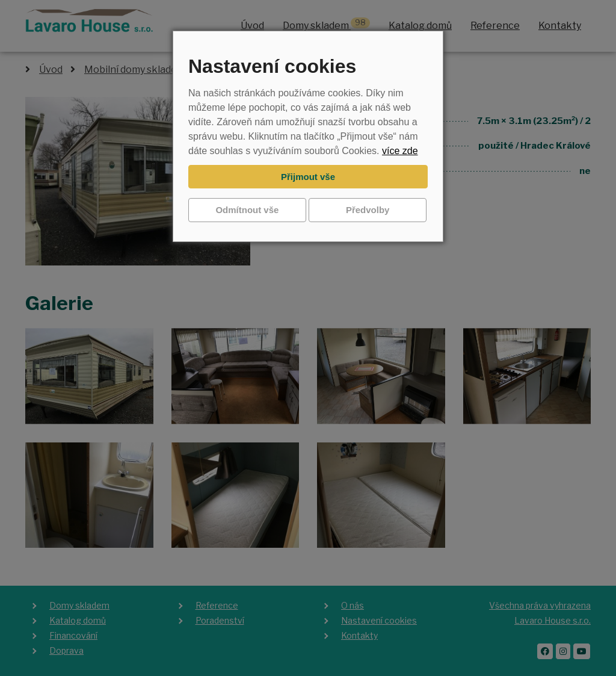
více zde (400, 151)
